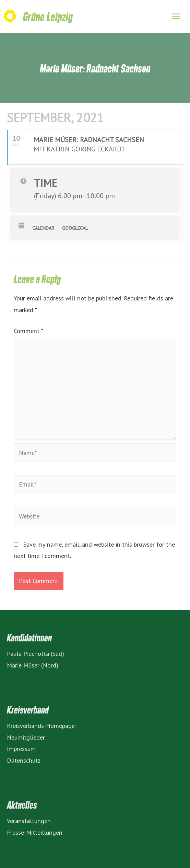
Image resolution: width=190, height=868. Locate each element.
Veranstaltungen (29, 821)
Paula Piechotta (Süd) (35, 653)
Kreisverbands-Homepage (41, 726)
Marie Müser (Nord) (33, 665)
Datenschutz (24, 760)
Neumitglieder (26, 737)
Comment (28, 331)
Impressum (21, 749)
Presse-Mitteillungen (35, 832)
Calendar (43, 228)
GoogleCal (75, 228)
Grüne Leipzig (48, 16)
